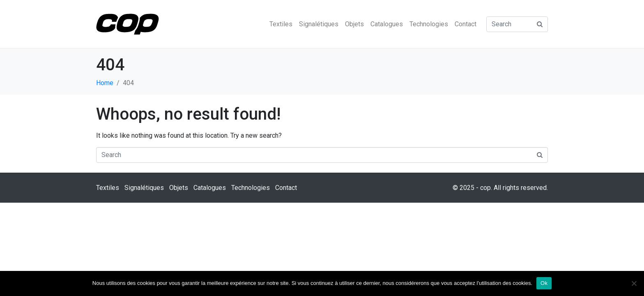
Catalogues (387, 24)
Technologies (429, 24)
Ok (544, 283)
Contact (466, 24)
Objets (354, 24)
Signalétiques (319, 24)
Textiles (281, 24)
